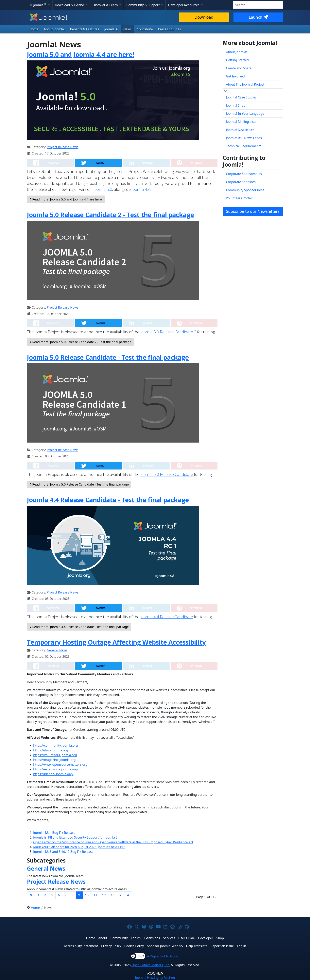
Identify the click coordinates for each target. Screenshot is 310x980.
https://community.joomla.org (56, 745)
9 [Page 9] (79, 895)
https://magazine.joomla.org (54, 760)
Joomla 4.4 (141, 189)
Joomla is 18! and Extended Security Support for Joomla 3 (75, 837)
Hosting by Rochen (155, 978)
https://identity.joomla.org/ (53, 774)
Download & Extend (70, 5)
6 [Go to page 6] (59, 895)
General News (57, 650)
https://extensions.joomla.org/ (56, 769)
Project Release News (63, 147)
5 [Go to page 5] (52, 895)
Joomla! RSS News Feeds (244, 138)
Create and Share (239, 68)
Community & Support (143, 5)
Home (34, 29)
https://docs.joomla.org (51, 750)
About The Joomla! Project (245, 84)
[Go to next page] (120, 895)
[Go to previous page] (39, 895)
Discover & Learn (106, 5)
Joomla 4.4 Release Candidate (167, 617)
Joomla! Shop (236, 105)
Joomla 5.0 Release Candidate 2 (168, 332)
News (127, 29)
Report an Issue (222, 946)
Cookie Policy (134, 946)
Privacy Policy (111, 946)
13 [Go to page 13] (112, 895)
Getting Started (237, 60)
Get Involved (235, 76)
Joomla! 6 (111, 29)
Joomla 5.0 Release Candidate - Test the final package (108, 357)
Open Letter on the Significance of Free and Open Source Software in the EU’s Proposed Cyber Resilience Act (113, 842)
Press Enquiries (170, 29)
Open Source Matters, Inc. (151, 965)
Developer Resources (184, 5)
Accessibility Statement (81, 946)
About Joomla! (54, 29)
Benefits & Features (84, 29)
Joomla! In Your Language (245, 114)
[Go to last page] (128, 895)
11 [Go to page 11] (95, 895)
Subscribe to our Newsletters (253, 211)
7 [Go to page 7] (66, 895)
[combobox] (258, 5)
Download (204, 17)
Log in (242, 946)
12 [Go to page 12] (104, 895)
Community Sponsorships (245, 190)
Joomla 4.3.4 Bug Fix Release (54, 833)
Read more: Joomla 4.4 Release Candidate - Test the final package (79, 627)
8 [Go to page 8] (72, 895)
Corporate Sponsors (241, 182)
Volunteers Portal (239, 198)
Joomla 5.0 (103, 189)
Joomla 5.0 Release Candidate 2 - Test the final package (110, 215)
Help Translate (197, 946)
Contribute (145, 29)
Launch (258, 17)
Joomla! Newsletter (240, 130)
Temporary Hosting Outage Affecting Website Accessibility (116, 642)
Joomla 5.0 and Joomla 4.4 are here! (80, 54)
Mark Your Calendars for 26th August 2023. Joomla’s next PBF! (79, 847)
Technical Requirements (244, 146)
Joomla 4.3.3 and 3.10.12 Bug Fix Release (63, 852)
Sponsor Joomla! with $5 (165, 946)
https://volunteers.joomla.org (55, 755)
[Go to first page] (31, 895)
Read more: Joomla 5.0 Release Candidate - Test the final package (79, 484)
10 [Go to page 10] (87, 895)
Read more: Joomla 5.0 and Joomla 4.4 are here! (66, 199)
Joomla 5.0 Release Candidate (167, 474)
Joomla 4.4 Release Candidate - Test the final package (108, 500)
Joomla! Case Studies (241, 97)
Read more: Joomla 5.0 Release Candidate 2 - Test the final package (80, 342)
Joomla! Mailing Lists (241, 122)
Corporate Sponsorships (244, 174)
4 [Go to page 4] (45, 895)
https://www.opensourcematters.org (60, 764)
